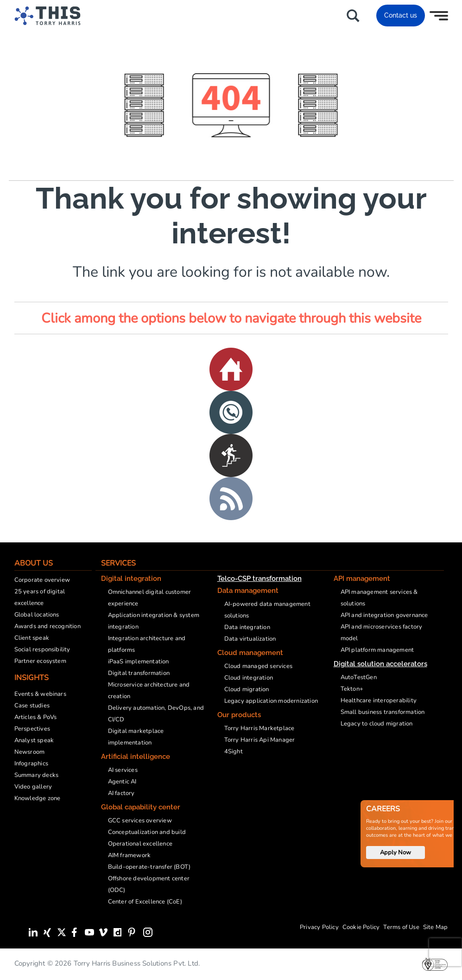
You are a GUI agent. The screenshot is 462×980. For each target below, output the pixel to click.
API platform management (377, 650)
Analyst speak (34, 740)
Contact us (401, 15)
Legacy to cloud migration (377, 724)
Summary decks (37, 775)
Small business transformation (383, 712)
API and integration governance (384, 615)
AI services (123, 770)
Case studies (32, 706)
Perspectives (32, 729)
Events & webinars (40, 694)
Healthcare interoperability (379, 700)
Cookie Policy (361, 927)
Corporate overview (42, 580)
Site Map (436, 927)
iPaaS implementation (139, 662)
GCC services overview (140, 821)
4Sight (234, 751)
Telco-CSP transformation (259, 579)
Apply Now (396, 853)
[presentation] (445, 952)
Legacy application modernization (271, 701)
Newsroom (30, 752)
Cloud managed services (258, 666)
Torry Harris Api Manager (260, 740)
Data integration (247, 627)
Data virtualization (250, 639)
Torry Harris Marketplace (259, 728)
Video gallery (33, 787)
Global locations (37, 615)
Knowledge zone (38, 798)
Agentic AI (122, 782)
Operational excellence (140, 844)
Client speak (32, 638)
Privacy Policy (319, 927)
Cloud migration (247, 689)
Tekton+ (352, 689)
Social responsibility (42, 649)
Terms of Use (401, 927)
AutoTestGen (359, 677)
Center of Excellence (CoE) (145, 902)
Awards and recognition (47, 626)
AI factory (121, 793)
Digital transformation (139, 673)
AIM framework (130, 855)
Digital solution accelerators (380, 664)
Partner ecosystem (40, 661)
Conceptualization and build (147, 832)
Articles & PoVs (36, 717)
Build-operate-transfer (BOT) (149, 867)
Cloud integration (249, 678)
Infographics (31, 764)
